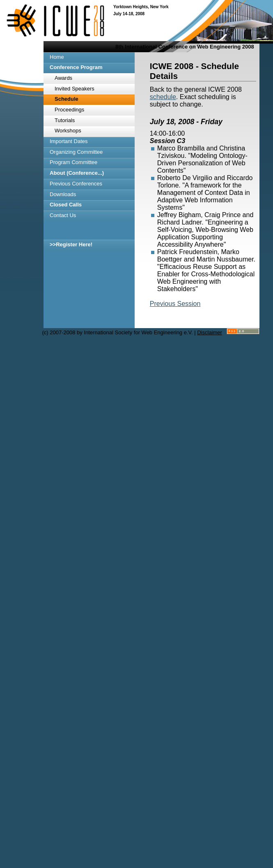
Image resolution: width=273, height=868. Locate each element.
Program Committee (73, 162)
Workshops (68, 131)
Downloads (63, 194)
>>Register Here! (71, 244)
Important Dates (69, 141)
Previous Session (175, 304)
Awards (63, 78)
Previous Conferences (76, 184)
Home (57, 57)
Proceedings (69, 110)
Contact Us (63, 215)
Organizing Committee (76, 152)
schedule (163, 97)
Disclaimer (210, 332)
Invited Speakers (75, 89)
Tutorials (65, 120)
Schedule (67, 99)
